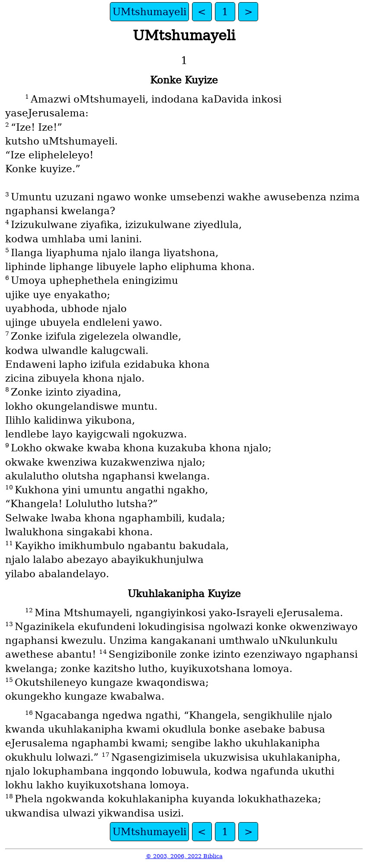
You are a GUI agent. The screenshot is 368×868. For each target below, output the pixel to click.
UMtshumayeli (149, 12)
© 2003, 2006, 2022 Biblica (184, 856)
